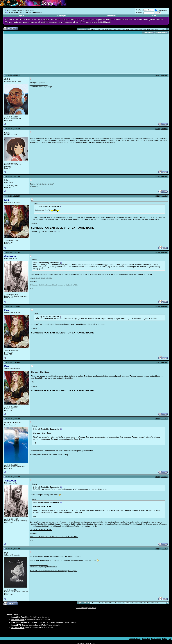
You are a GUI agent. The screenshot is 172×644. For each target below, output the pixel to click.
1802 (153, 29)
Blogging (61, 16)
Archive (165, 639)
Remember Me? (162, 10)
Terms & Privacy (135, 639)
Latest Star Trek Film (20, 617)
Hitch (7, 180)
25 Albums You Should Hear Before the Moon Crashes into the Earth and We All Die (54, 285)
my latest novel (18, 628)
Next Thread (92, 608)
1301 (123, 29)
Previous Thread (81, 608)
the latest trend (18, 620)
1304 (136, 29)
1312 (140, 29)
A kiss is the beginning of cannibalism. (43, 567)
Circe (7, 133)
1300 (119, 29)
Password (139, 13)
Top (170, 639)
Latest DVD (16, 625)
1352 (144, 29)
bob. (7, 553)
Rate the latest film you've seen (25, 622)
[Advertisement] (27, 54)
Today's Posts (111, 16)
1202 (107, 29)
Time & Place (33, 282)
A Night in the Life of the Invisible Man (41, 278)
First (93, 29)
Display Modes (161, 32)
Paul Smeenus (12, 423)
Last (163, 29)
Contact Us (146, 639)
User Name (139, 10)
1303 (132, 29)
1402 (149, 29)
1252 (111, 29)
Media (32, 10)
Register (21, 16)
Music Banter (11, 10)
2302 (157, 29)
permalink (164, 75)
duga (7, 79)
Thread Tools (147, 32)
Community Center (22, 10)
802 (103, 29)
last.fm (31, 288)
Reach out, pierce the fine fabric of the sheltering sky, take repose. (53, 571)
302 (99, 29)
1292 (115, 29)
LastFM (34, 223)
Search (153, 16)
